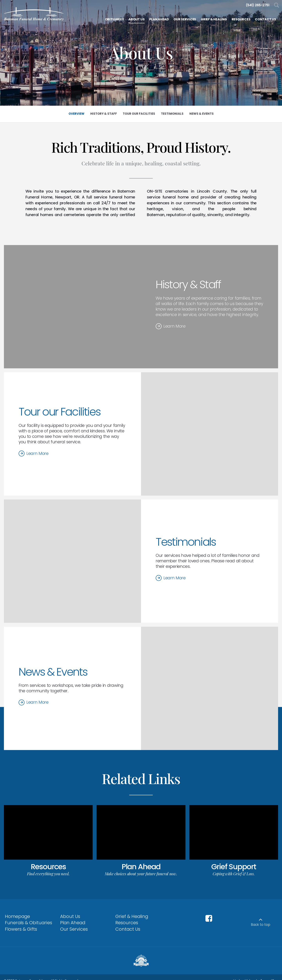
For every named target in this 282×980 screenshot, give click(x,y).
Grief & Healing (132, 916)
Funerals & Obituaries (28, 923)
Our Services (74, 929)
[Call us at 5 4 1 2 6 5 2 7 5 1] (258, 5)
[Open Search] (277, 5)
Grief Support (234, 867)
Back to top (261, 925)
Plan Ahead (141, 867)
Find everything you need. (48, 874)
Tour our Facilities (59, 412)
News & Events (53, 672)
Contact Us (128, 929)
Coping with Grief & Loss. (234, 874)
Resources (48, 867)
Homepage (17, 916)
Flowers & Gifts (21, 929)
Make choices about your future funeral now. (141, 874)
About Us (70, 916)
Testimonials (186, 542)
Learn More (175, 326)
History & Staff (188, 284)
